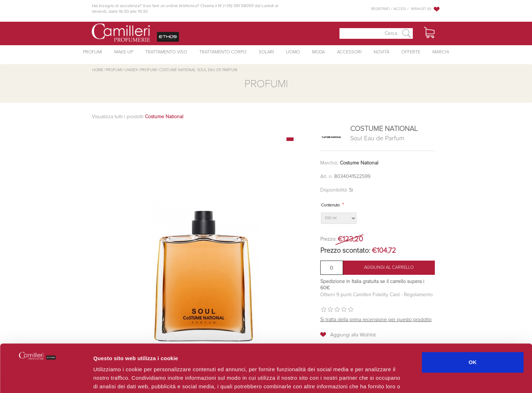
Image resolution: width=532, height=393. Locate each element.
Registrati (380, 9)
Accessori (349, 52)
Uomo (293, 52)
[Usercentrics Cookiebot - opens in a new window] (46, 379)
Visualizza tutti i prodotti (138, 117)
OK (473, 317)
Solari (266, 52)
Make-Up (124, 52)
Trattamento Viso (166, 52)
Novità (381, 52)
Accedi (400, 9)
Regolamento (418, 295)
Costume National (359, 163)
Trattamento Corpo (223, 52)
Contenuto (330, 205)
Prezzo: (328, 239)
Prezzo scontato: (345, 251)
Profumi (93, 52)
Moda (318, 52)
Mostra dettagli (378, 379)
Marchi (441, 52)
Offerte (411, 52)
